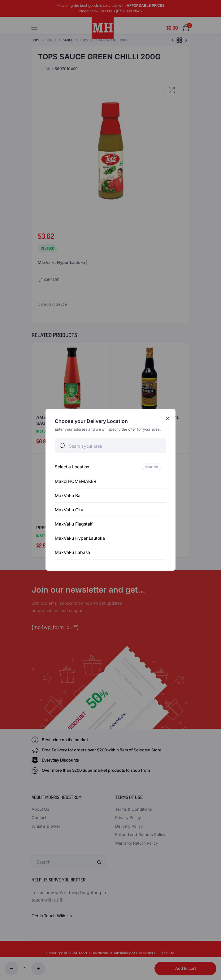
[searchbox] (110, 446)
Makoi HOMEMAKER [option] (76, 482)
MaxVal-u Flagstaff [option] (74, 524)
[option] (110, 467)
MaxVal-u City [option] (69, 510)
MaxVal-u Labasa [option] (72, 553)
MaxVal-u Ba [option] (68, 496)
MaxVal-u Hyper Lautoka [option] (80, 538)
